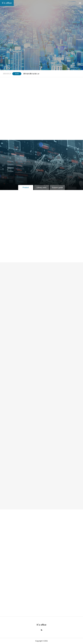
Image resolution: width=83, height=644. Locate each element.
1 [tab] (42, 67)
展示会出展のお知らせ (31, 74)
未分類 (17, 74)
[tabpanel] (41, 35)
